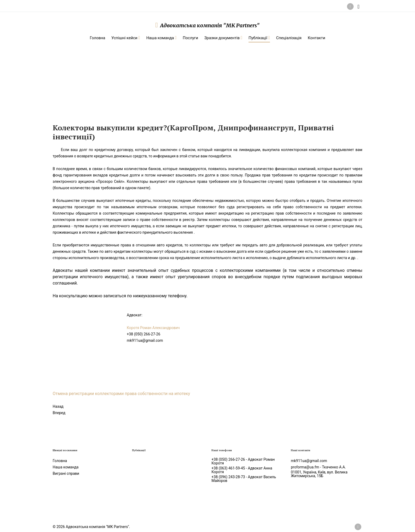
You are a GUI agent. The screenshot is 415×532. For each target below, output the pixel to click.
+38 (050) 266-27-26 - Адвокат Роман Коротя (243, 461)
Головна (60, 461)
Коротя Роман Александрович (153, 328)
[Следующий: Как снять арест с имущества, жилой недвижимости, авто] (59, 413)
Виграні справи (66, 473)
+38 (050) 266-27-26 (144, 334)
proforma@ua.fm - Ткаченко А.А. (318, 467)
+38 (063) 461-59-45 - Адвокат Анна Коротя (242, 470)
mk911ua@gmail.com (145, 340)
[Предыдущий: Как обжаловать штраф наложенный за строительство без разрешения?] (58, 406)
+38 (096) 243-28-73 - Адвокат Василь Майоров (244, 479)
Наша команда (66, 467)
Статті (120, 74)
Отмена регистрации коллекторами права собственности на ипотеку (122, 394)
